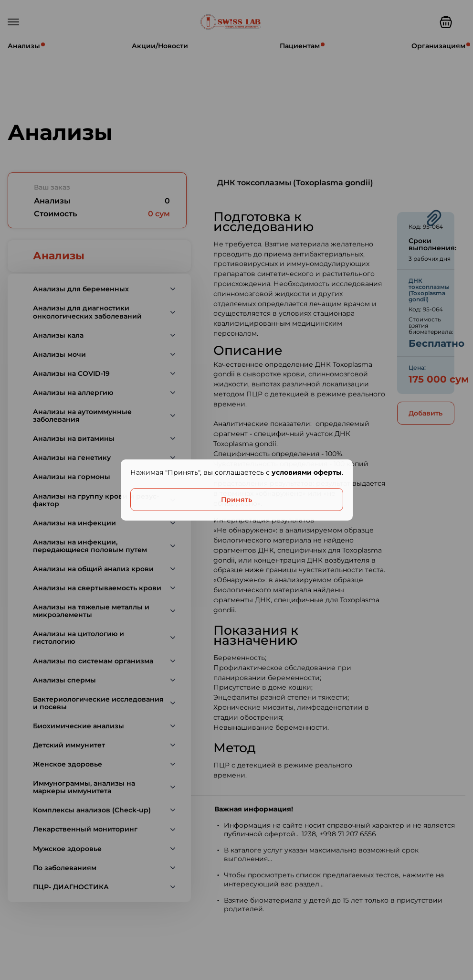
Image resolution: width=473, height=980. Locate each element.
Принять (236, 500)
